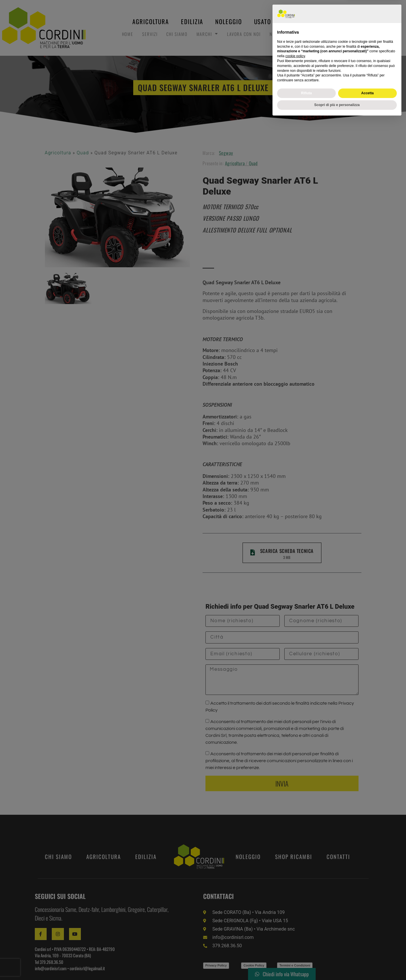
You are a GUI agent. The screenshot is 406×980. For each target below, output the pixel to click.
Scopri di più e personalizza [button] (337, 965)
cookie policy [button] (295, 916)
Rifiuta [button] (306, 953)
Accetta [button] (367, 953)
